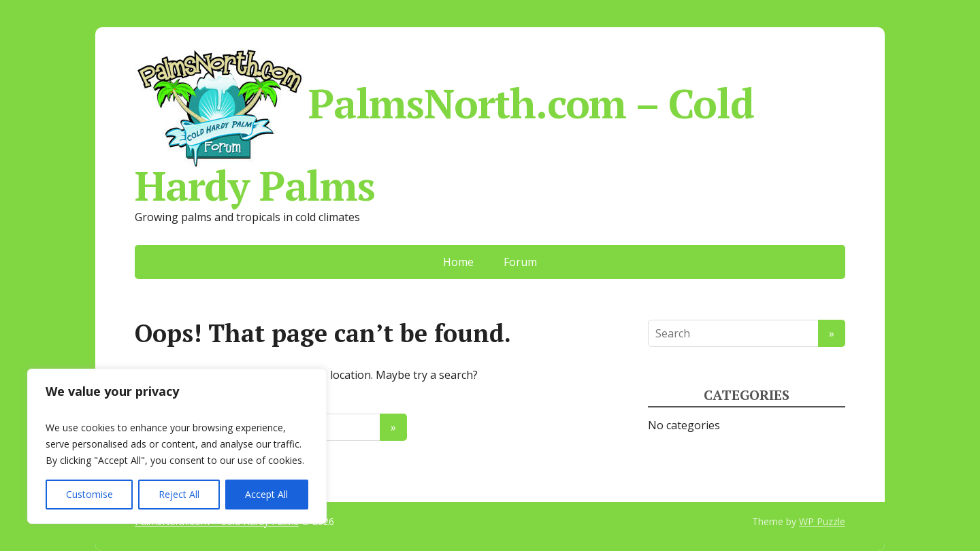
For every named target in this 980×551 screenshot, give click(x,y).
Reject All (179, 494)
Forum (520, 262)
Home (458, 262)
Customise (89, 494)
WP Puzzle (822, 521)
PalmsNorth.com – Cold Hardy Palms (444, 125)
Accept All (266, 494)
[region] (177, 446)
